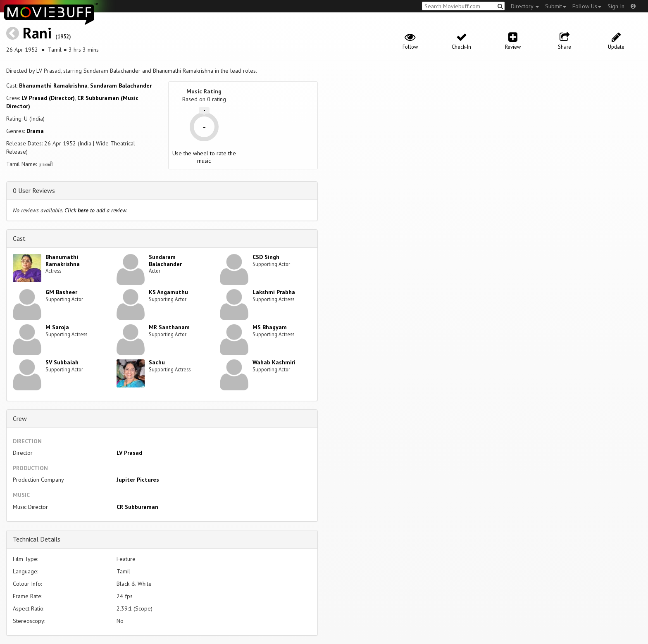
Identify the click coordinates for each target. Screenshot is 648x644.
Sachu (157, 362)
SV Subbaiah (62, 362)
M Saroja (57, 327)
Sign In (616, 6)
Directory (525, 6)
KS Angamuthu (168, 292)
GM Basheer (61, 292)
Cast (19, 238)
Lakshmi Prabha (274, 292)
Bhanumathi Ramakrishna (53, 86)
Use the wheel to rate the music (204, 157)
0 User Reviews (34, 190)
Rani (37, 33)
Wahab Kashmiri (274, 362)
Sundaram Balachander (121, 86)
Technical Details (37, 539)
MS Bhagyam (270, 327)
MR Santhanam (169, 327)
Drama (35, 131)
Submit (556, 6)
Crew (20, 418)
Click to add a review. (96, 210)
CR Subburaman (137, 507)
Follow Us (587, 6)
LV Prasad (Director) (48, 98)
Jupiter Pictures (138, 480)
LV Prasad (129, 453)
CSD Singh (266, 257)
